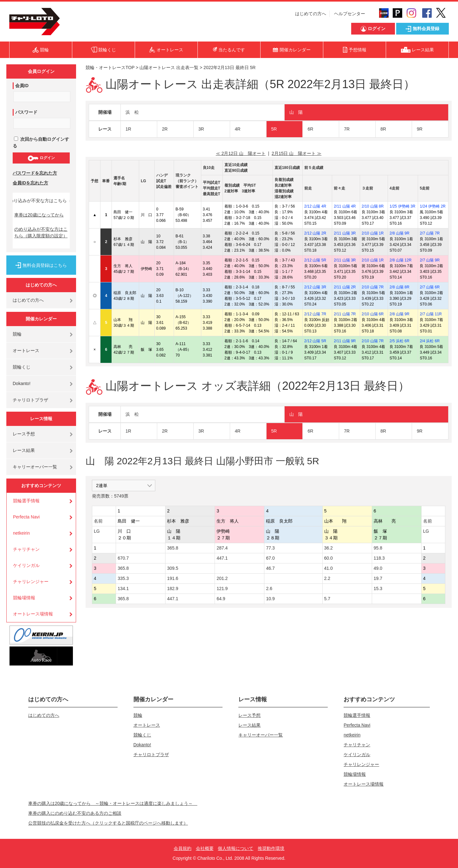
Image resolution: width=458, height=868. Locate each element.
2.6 (269, 588)
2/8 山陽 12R (400, 260)
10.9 (270, 599)
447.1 (222, 558)
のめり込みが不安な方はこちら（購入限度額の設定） (41, 232)
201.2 (222, 578)
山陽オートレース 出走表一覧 (169, 68)
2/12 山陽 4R (315, 206)
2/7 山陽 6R (430, 287)
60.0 (329, 558)
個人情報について (235, 848)
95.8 (378, 548)
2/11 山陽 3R (345, 233)
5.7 (327, 599)
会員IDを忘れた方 (30, 183)
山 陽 (296, 112)
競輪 (17, 334)
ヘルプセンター (350, 14)
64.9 (221, 599)
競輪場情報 (24, 598)
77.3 (270, 548)
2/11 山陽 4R (345, 206)
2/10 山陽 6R (373, 314)
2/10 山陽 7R (373, 287)
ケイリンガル (26, 565)
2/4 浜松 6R (430, 341)
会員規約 (183, 848)
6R (310, 129)
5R (274, 129)
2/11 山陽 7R (345, 314)
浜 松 (132, 112)
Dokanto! (22, 383)
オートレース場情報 (33, 614)
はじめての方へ (311, 14)
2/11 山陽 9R (345, 341)
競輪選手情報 (26, 501)
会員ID (22, 86)
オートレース (26, 350)
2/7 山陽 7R (430, 233)
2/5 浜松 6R (400, 341)
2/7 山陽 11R (431, 314)
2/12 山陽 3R (315, 287)
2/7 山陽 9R (430, 260)
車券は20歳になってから (39, 215)
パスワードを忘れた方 (35, 173)
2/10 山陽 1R (373, 233)
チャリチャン (26, 549)
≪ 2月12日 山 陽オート (241, 153)
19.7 (378, 578)
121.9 (222, 588)
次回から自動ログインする (41, 142)
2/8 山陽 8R (400, 287)
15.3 (378, 588)
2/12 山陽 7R (315, 314)
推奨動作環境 (271, 848)
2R (165, 129)
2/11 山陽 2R (345, 287)
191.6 (173, 578)
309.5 (173, 568)
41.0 (329, 568)
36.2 (329, 548)
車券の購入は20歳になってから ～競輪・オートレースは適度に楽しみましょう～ (113, 803)
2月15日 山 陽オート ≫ (297, 153)
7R (347, 129)
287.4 (222, 548)
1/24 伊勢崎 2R (432, 206)
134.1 (123, 588)
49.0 (378, 568)
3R (201, 129)
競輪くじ (22, 367)
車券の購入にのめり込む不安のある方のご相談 (75, 813)
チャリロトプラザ (30, 400)
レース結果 (24, 450)
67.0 (270, 558)
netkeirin (21, 533)
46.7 (270, 568)
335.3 (123, 578)
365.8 (173, 548)
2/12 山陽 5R (315, 260)
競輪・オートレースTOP (110, 68)
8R (383, 129)
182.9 (173, 588)
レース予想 (24, 434)
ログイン (41, 158)
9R (420, 129)
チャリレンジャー (31, 582)
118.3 (379, 558)
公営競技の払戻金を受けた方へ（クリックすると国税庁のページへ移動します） (108, 823)
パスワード (26, 112)
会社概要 (205, 848)
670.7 (123, 558)
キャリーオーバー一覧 (35, 467)
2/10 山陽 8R (373, 206)
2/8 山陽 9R (400, 233)
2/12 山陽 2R (315, 233)
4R (238, 129)
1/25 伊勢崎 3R (402, 206)
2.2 (327, 578)
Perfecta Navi (26, 517)
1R (128, 129)
